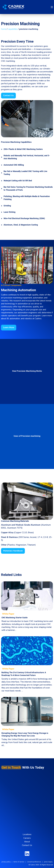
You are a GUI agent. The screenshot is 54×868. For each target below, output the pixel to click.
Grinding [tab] (7, 206)
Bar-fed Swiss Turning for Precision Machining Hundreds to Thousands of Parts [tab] (28, 188)
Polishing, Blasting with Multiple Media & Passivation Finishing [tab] (27, 198)
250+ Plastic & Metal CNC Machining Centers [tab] (23, 149)
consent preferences (34, 862)
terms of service (19, 862)
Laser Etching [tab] (9, 212)
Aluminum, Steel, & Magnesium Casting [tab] (21, 225)
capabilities (13, 29)
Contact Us (27, 845)
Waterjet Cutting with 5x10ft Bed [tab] (18, 181)
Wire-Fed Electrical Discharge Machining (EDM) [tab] (24, 218)
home (4, 29)
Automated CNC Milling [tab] (14, 165)
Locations (27, 834)
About (27, 842)
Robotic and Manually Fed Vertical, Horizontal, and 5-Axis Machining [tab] (27, 157)
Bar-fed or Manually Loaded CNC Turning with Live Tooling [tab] (25, 173)
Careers (27, 838)
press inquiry (48, 862)
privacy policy (6, 862)
